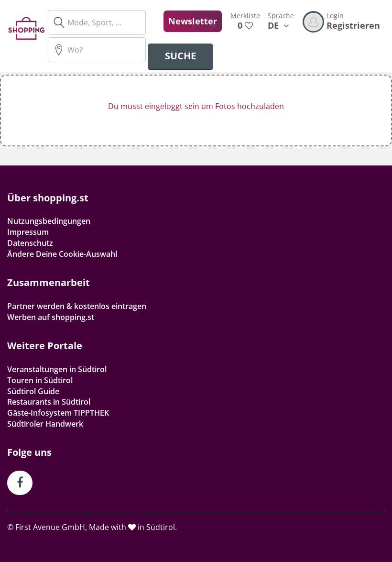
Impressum (28, 232)
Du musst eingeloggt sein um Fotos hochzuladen (196, 106)
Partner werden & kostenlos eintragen (77, 306)
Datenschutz (30, 243)
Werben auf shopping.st (51, 317)
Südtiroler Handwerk (45, 424)
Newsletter (193, 21)
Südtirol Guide (33, 391)
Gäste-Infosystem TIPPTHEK (58, 413)
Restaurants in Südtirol (49, 402)
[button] (196, 110)
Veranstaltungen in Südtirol (57, 369)
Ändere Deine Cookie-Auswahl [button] (62, 254)
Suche (180, 56)
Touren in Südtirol (40, 380)
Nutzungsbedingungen (49, 221)
